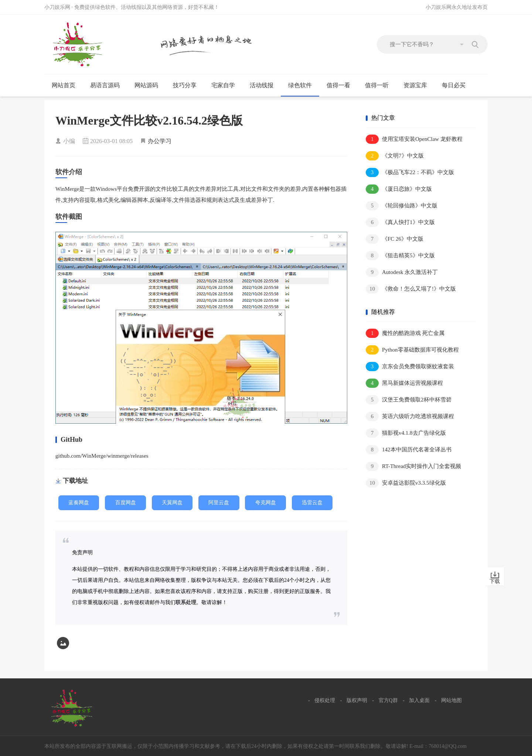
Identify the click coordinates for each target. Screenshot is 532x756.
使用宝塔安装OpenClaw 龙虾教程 (414, 139)
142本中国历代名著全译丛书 (409, 450)
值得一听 (380, 85)
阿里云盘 (219, 503)
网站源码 (149, 85)
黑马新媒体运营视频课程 (404, 383)
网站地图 (451, 700)
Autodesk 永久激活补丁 (402, 272)
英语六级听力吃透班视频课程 (410, 416)
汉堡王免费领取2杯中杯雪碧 (409, 400)
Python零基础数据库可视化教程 (412, 350)
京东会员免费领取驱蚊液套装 (410, 367)
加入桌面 (419, 700)
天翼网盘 (172, 503)
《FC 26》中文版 (395, 239)
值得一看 (342, 85)
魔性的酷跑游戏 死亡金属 (405, 333)
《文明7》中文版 (395, 156)
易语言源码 (108, 85)
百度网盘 (126, 503)
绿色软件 (303, 85)
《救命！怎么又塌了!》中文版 (411, 289)
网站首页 (64, 85)
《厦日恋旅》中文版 (399, 189)
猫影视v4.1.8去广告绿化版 (406, 433)
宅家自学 (226, 85)
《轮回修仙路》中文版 (402, 206)
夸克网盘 (266, 503)
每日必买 (454, 85)
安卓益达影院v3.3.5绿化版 (406, 483)
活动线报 (265, 85)
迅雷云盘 (312, 503)
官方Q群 (388, 700)
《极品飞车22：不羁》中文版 (410, 172)
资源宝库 (418, 85)
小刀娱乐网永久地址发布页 (457, 7)
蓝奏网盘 (79, 503)
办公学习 (160, 141)
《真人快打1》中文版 (400, 222)
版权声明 (357, 700)
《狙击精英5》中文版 (400, 256)
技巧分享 (188, 85)
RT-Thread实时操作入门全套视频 (413, 466)
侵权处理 (325, 700)
